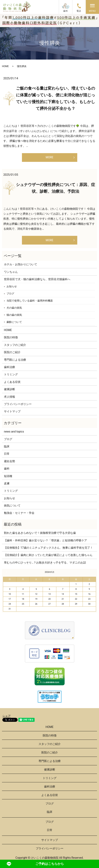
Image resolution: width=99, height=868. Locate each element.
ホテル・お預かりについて (21, 264)
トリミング (11, 374)
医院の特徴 (11, 337)
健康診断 (9, 389)
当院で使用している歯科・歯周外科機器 (30, 301)
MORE (49, 157)
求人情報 (9, 397)
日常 (7, 454)
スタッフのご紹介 (15, 345)
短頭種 (8, 476)
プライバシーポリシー (18, 404)
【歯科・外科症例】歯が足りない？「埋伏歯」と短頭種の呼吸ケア (45, 540)
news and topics (14, 432)
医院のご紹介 (12, 352)
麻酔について (14, 322)
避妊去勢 (9, 461)
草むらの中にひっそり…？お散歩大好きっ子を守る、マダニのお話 (45, 563)
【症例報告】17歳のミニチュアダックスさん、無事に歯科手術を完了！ (48, 548)
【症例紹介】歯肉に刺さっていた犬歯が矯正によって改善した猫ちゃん (48, 555)
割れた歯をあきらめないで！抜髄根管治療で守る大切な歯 (40, 533)
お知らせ (12, 286)
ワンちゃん (11, 272)
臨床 (7, 446)
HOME (5, 66)
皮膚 (7, 483)
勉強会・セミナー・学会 (19, 513)
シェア (7, 716)
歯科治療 (9, 367)
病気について (12, 506)
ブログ (10, 294)
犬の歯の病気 (14, 308)
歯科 (7, 469)
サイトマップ (12, 411)
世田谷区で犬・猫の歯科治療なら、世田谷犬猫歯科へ (37, 279)
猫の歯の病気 (14, 315)
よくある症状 (12, 382)
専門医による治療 (15, 360)
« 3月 (7, 572)
